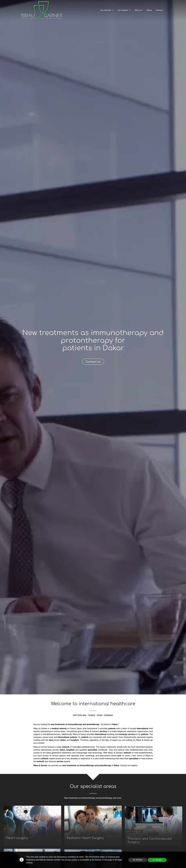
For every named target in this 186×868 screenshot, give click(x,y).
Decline (138, 860)
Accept (157, 860)
